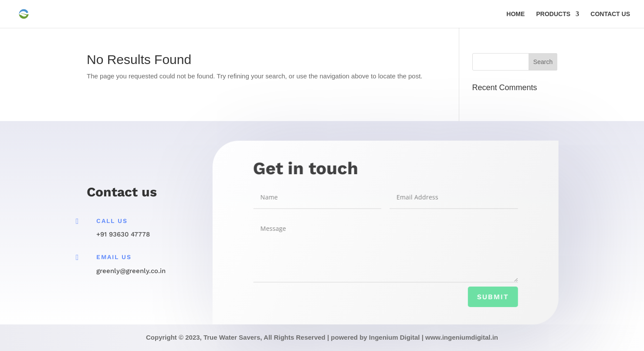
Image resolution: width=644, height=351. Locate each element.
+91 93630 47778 (123, 234)
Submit (491, 297)
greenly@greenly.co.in (131, 271)
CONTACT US (610, 14)
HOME (515, 14)
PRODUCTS (554, 14)
